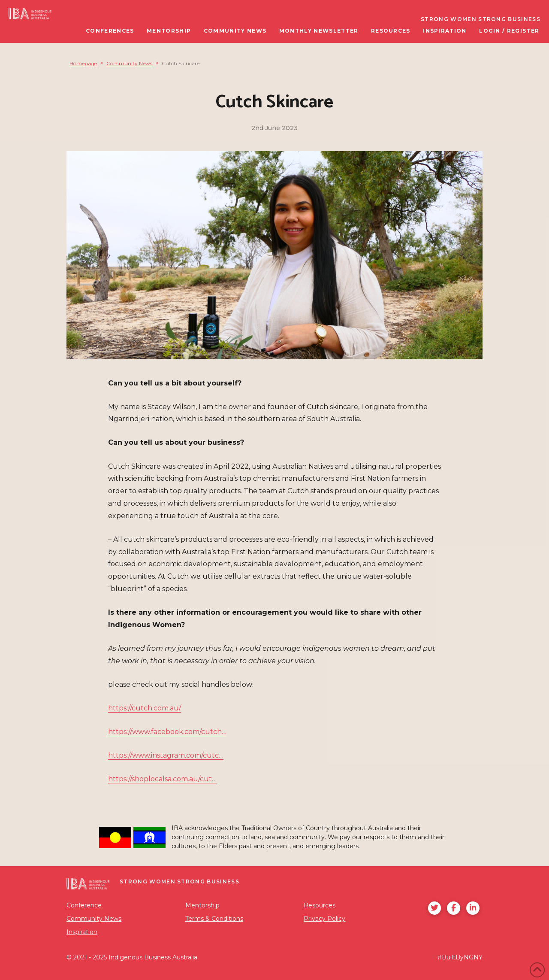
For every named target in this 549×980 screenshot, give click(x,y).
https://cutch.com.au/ (145, 708)
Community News (129, 63)
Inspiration (82, 932)
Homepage (83, 63)
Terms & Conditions (214, 919)
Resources (320, 905)
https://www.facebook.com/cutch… (167, 732)
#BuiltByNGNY (460, 957)
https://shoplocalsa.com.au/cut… (162, 779)
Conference (84, 905)
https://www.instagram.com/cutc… (166, 755)
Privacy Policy (324, 919)
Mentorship (202, 905)
